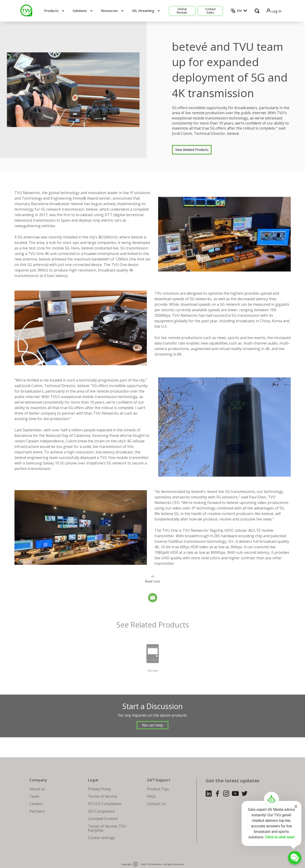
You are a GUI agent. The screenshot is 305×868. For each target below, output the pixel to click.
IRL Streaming (143, 11)
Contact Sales (210, 11)
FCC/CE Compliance (105, 804)
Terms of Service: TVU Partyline (107, 828)
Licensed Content (103, 819)
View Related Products (192, 150)
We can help (152, 725)
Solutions (80, 11)
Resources (109, 11)
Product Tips (158, 789)
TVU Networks (154, 864)
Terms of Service (103, 796)
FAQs (151, 796)
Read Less (152, 581)
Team (34, 796)
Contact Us (156, 804)
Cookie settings (101, 838)
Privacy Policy (100, 789)
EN (239, 11)
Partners (37, 811)
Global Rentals (182, 11)
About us (37, 789)
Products (51, 11)
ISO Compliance (101, 811)
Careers (36, 804)
